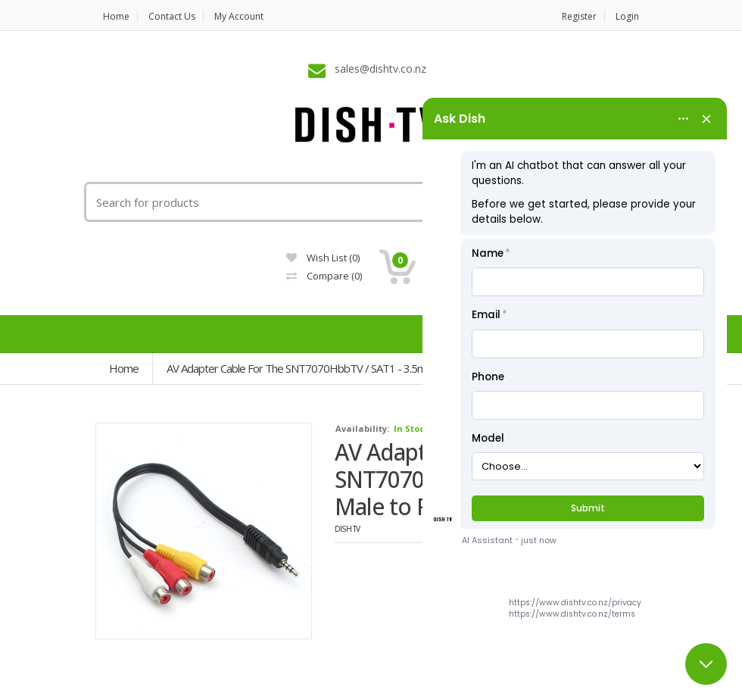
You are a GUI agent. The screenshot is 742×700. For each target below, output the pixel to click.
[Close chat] (706, 664)
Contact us (172, 16)
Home (116, 16)
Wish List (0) (323, 258)
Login (627, 16)
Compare (324, 276)
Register (579, 16)
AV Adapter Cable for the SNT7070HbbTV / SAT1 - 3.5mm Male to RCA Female (349, 368)
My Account (239, 16)
